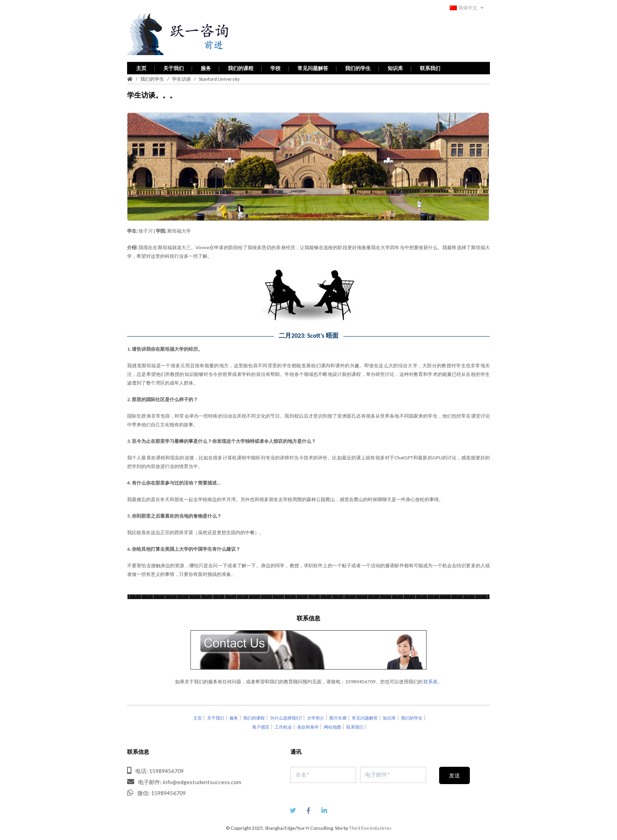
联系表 (430, 678)
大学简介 (316, 714)
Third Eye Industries (370, 824)
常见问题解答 (313, 65)
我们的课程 (241, 65)
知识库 (395, 65)
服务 (206, 65)
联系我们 (430, 65)
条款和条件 (308, 723)
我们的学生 (358, 65)
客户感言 (261, 723)
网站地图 (333, 723)
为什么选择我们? (286, 714)
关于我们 (174, 65)
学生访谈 (181, 75)
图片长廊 (338, 714)
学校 (275, 65)
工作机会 (283, 723)
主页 (141, 65)
